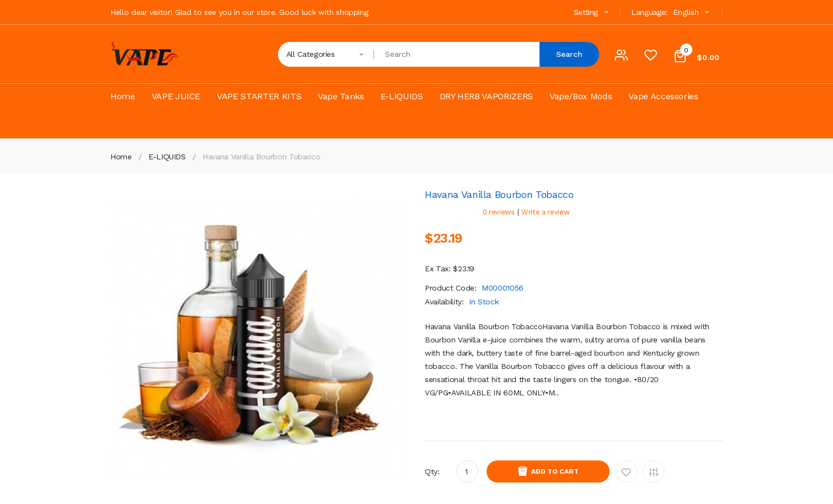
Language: (649, 12)
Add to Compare (654, 471)
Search (569, 54)
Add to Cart (555, 471)
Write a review (545, 212)
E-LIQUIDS (167, 157)
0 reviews (499, 212)
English (692, 12)
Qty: (432, 471)
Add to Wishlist (626, 471)
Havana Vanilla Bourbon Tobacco (261, 157)
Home (121, 157)
